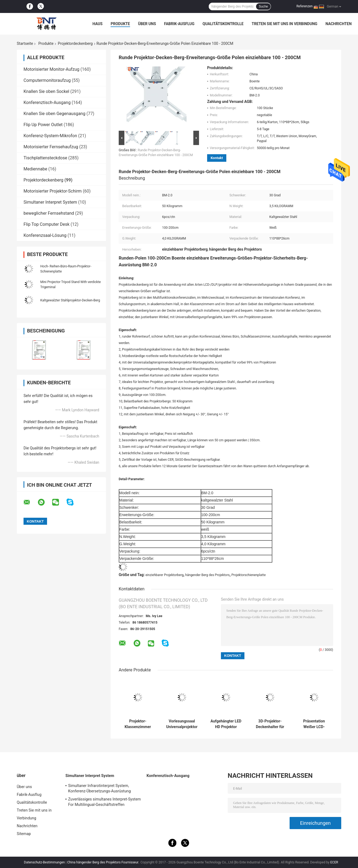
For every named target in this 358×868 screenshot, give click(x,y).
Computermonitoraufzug (47, 80)
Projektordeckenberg (75, 43)
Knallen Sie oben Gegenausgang (54, 114)
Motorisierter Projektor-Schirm (53, 191)
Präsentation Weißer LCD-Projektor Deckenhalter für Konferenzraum (314, 724)
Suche (263, 6)
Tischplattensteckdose (45, 158)
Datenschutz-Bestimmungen (44, 862)
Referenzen (304, 6)
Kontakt (217, 158)
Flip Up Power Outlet (43, 125)
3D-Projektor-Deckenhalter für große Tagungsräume (270, 724)
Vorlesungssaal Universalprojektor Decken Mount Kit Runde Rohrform (182, 724)
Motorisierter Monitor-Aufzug (52, 69)
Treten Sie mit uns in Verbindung (285, 24)
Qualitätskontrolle (223, 24)
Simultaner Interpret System (50, 202)
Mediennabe (35, 169)
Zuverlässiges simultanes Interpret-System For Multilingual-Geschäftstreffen (105, 802)
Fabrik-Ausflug (179, 24)
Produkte (120, 24)
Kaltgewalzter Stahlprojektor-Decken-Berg (70, 300)
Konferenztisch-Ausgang (47, 102)
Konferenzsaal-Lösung (45, 235)
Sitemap (24, 834)
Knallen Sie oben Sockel (46, 91)
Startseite (25, 43)
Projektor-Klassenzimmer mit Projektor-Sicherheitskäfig (138, 724)
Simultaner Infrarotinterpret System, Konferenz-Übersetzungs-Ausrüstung (100, 788)
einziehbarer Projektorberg (165, 575)
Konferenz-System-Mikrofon (50, 136)
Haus (97, 24)
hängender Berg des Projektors (207, 575)
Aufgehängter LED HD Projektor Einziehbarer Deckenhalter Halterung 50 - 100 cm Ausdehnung (226, 724)
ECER (334, 862)
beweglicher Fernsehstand (49, 213)
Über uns (147, 24)
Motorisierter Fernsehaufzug (51, 147)
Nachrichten (339, 24)
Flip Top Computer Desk (47, 224)
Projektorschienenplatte (249, 575)
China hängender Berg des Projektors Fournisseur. (104, 862)
